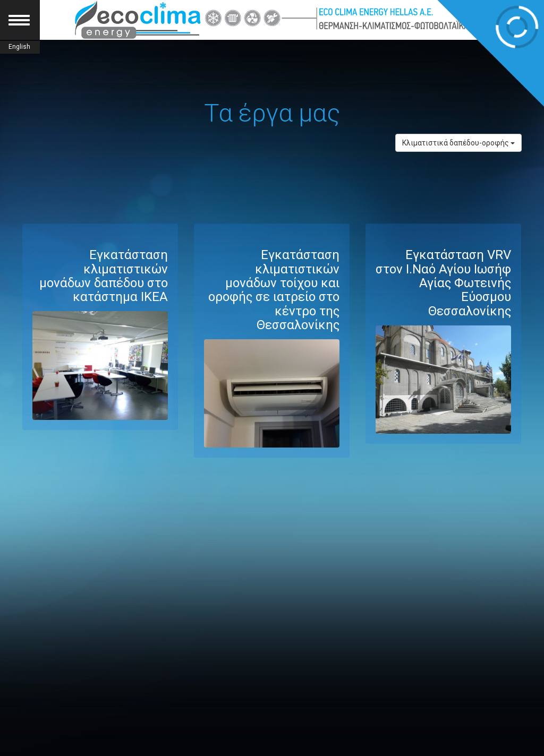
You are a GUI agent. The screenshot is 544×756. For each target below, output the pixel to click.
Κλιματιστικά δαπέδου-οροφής (458, 143)
